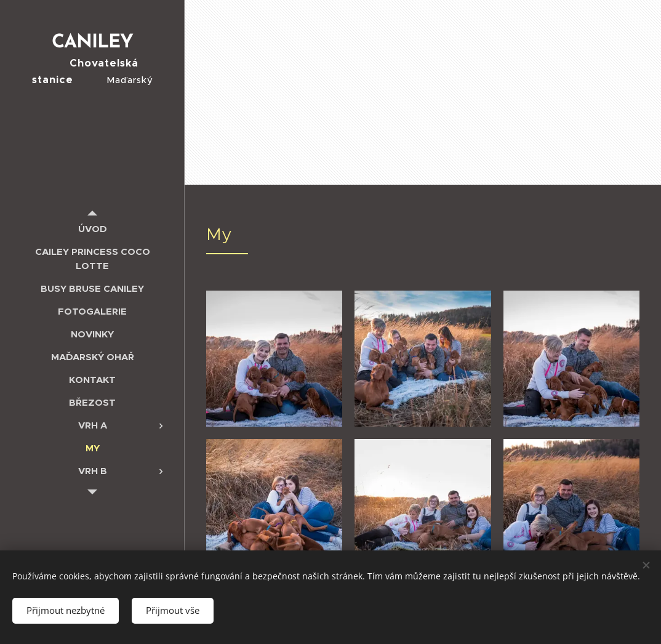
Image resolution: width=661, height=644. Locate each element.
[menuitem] (92, 229)
